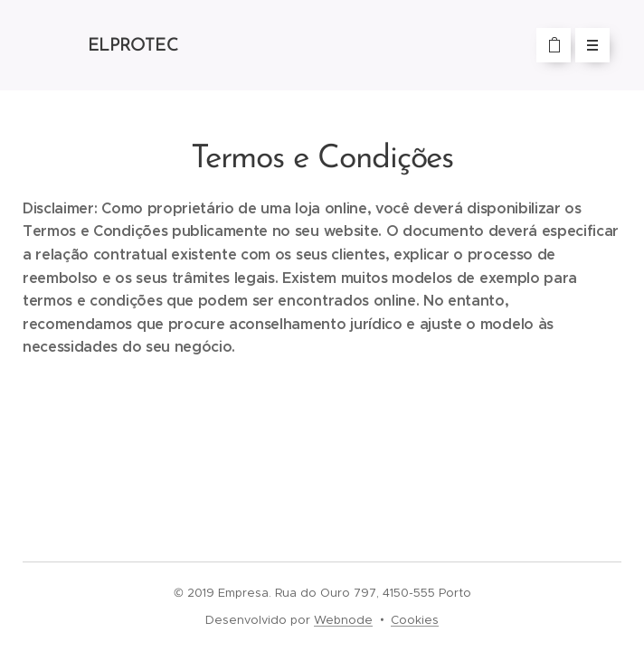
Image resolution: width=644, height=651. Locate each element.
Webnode (343, 620)
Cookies (415, 620)
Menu (587, 45)
